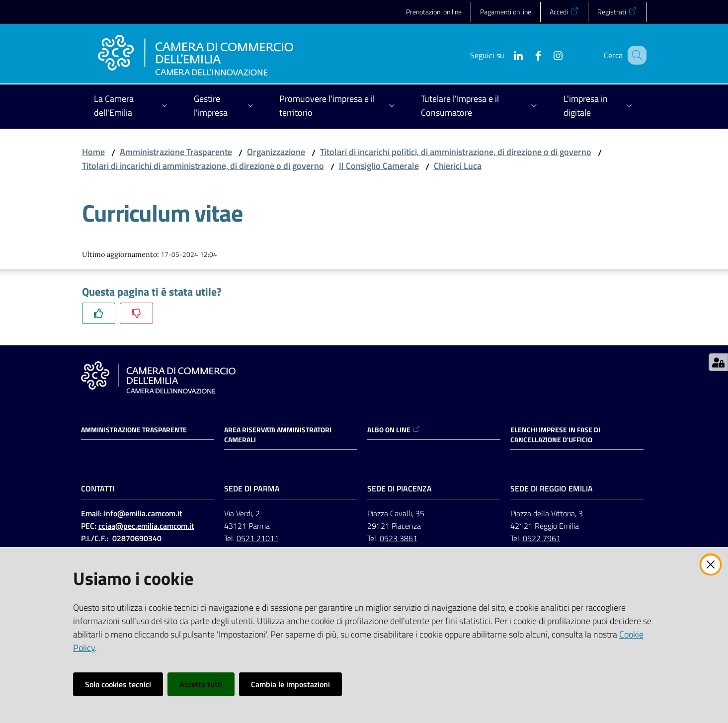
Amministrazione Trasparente (176, 152)
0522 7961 (542, 538)
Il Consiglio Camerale (379, 166)
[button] (635, 55)
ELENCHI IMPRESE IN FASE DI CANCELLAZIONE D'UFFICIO (555, 435)
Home (93, 152)
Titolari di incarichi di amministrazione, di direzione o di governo (203, 166)
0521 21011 (258, 538)
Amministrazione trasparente (134, 430)
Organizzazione (276, 152)
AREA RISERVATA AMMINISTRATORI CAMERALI (278, 435)
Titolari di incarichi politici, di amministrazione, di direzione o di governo (456, 152)
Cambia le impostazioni (290, 684)
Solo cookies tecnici (118, 684)
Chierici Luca (458, 166)
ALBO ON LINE (394, 430)
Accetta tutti (201, 684)
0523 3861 (399, 538)
